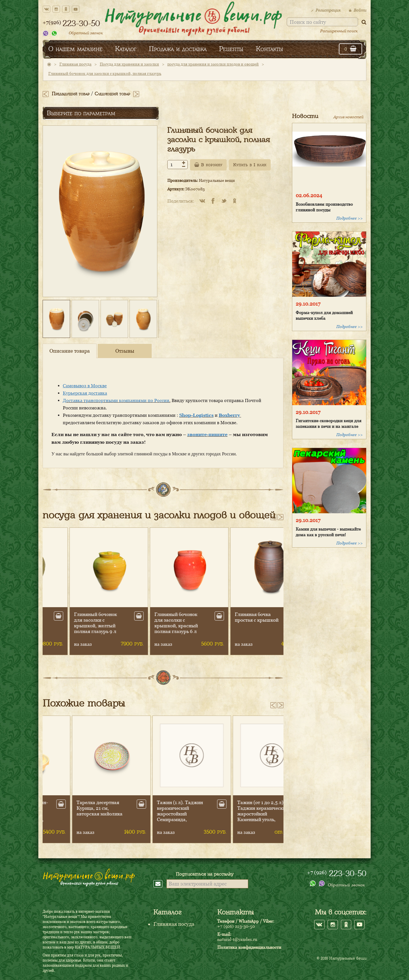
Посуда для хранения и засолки (129, 64)
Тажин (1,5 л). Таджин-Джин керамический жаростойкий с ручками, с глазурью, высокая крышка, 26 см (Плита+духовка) (74, 817)
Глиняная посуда (75, 64)
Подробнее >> (349, 218)
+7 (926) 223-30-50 (236, 926)
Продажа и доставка (178, 49)
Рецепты (231, 49)
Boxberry (230, 415)
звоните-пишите (207, 434)
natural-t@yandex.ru (237, 939)
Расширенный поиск (339, 31)
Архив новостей (349, 117)
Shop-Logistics (196, 415)
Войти (358, 10)
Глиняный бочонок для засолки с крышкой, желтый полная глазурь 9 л (150, 623)
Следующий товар (112, 94)
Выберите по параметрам (81, 113)
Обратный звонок (86, 33)
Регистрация (326, 10)
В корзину (208, 165)
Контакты (270, 49)
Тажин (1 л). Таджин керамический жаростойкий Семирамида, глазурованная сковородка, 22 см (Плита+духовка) (232, 819)
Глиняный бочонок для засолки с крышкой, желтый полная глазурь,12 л (70, 623)
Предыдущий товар (71, 94)
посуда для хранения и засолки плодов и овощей (213, 64)
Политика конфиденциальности (249, 947)
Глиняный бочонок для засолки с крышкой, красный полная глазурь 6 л (230, 623)
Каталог (126, 49)
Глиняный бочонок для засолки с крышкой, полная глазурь (105, 73)
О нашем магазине (75, 49)
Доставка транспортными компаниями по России (116, 400)
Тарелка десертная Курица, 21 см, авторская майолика (151, 808)
